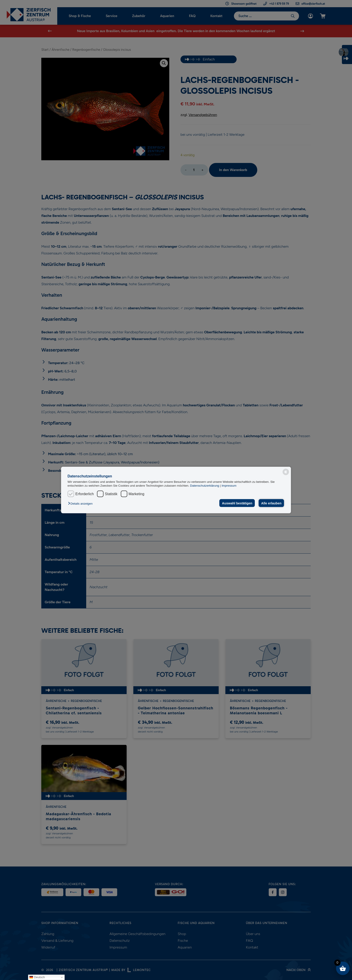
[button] (81, 503)
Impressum (229, 486)
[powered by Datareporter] (286, 472)
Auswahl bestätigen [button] (237, 503)
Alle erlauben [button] (271, 503)
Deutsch (37, 977)
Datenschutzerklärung (205, 486)
